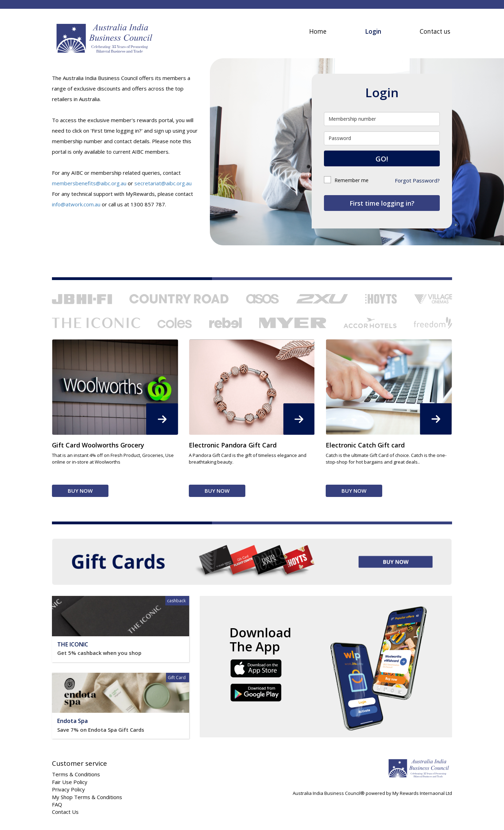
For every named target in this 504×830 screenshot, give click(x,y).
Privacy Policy (68, 789)
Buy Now (80, 491)
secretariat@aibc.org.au (163, 183)
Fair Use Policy (70, 782)
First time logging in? (382, 203)
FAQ (57, 804)
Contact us (435, 31)
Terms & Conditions (76, 774)
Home (318, 31)
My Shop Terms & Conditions (87, 797)
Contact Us (65, 812)
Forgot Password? (417, 180)
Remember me (346, 180)
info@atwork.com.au (76, 204)
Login (373, 31)
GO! (382, 159)
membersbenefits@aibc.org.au (89, 183)
